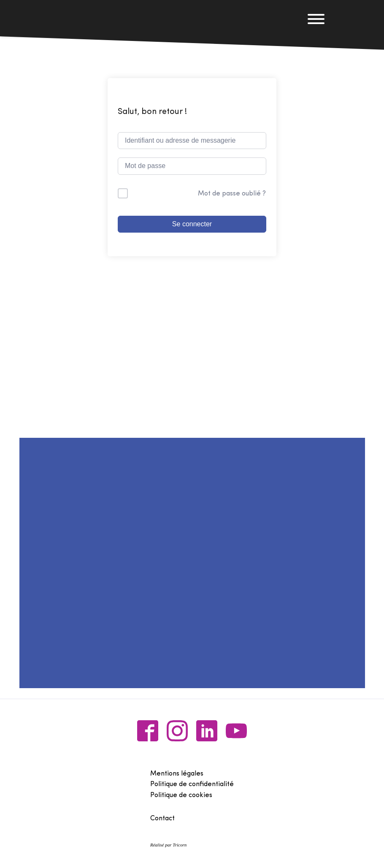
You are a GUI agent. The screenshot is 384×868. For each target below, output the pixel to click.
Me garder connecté (165, 193)
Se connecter (192, 224)
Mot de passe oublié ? (232, 194)
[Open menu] (316, 19)
